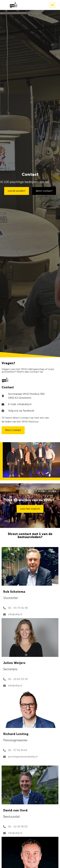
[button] (52, 5)
